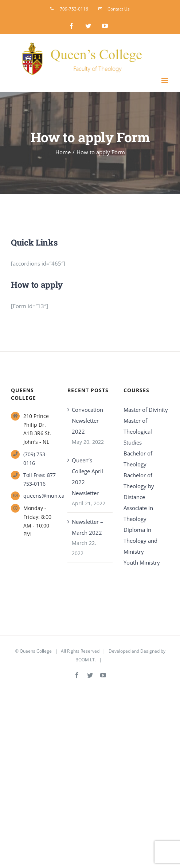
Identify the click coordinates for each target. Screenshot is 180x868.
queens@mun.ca (40, 496)
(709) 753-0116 (35, 459)
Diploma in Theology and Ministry (140, 541)
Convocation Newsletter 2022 (87, 421)
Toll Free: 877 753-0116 (40, 479)
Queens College (36, 651)
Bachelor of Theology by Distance (139, 486)
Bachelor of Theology (138, 459)
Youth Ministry (142, 562)
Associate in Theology (138, 513)
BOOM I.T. (86, 660)
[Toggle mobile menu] (165, 81)
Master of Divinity (146, 410)
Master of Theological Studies (138, 431)
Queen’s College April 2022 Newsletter (87, 477)
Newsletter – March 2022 (87, 527)
